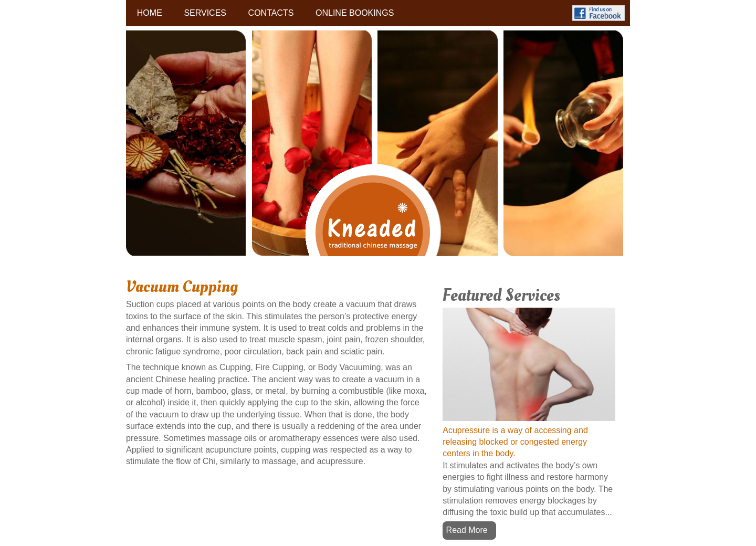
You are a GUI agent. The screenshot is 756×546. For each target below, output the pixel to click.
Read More (467, 530)
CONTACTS (271, 13)
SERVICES (205, 13)
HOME (150, 13)
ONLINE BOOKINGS (355, 13)
